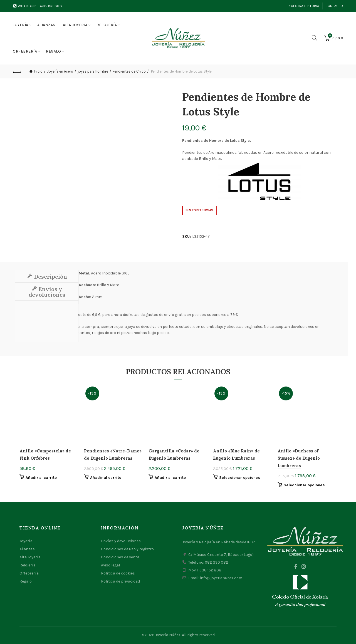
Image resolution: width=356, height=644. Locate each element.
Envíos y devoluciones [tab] (47, 292)
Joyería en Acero (60, 71)
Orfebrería (25, 51)
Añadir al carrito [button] (41, 478)
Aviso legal (110, 565)
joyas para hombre (93, 71)
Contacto (334, 6)
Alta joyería (75, 25)
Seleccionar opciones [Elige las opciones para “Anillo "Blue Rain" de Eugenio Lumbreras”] (240, 478)
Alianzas (46, 25)
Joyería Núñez (168, 635)
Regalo (53, 51)
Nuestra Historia (304, 6)
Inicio (38, 71)
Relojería (107, 25)
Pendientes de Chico (129, 71)
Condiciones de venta (120, 557)
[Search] (315, 38)
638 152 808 (51, 6)
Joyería (21, 25)
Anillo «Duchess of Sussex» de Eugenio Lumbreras (299, 458)
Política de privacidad (120, 581)
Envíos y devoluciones (121, 541)
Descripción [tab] (50, 277)
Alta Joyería (30, 557)
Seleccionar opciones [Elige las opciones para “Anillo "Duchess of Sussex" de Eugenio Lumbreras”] (304, 485)
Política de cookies (118, 573)
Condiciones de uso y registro (127, 549)
